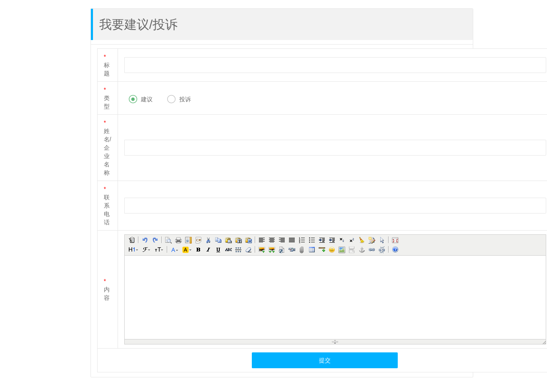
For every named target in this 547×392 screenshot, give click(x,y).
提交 (325, 360)
